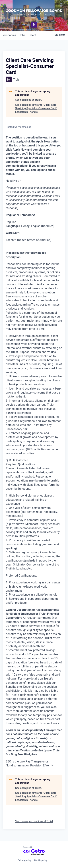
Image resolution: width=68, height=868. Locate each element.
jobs (22, 35)
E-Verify (48, 765)
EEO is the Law (15, 761)
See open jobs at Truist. (29, 100)
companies (9, 35)
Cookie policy (41, 860)
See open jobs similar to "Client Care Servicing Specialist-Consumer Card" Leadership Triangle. (36, 108)
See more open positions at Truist (34, 821)
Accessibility (17, 200)
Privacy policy (24, 860)
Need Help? (13, 181)
